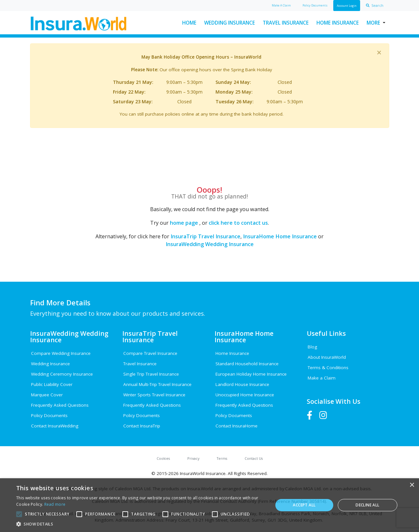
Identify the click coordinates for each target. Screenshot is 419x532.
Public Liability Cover (52, 384)
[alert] (209, 505)
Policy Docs (315, 5)
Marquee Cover (47, 395)
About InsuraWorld (327, 357)
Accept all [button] (304, 505)
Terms (222, 458)
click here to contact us (238, 223)
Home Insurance (338, 23)
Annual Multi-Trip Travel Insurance (157, 384)
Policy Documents (49, 415)
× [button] (412, 485)
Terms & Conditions (328, 368)
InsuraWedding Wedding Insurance (210, 244)
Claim (281, 5)
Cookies (163, 458)
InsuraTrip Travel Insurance (205, 236)
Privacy (193, 458)
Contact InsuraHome (237, 426)
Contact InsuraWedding (55, 426)
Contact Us (254, 458)
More (373, 23)
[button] (141, 524)
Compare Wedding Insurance (61, 353)
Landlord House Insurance (242, 384)
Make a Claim (322, 378)
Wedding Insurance (230, 23)
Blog (312, 347)
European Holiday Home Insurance (251, 374)
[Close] (379, 52)
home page (184, 223)
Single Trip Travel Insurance (151, 374)
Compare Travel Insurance (150, 353)
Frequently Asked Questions (60, 405)
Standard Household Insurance (247, 364)
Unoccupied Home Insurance (245, 395)
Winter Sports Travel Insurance (154, 395)
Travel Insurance (286, 23)
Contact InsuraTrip (142, 426)
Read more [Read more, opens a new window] (55, 504)
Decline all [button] (367, 505)
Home (189, 23)
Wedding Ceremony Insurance (62, 374)
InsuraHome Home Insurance (280, 236)
